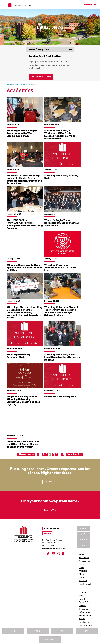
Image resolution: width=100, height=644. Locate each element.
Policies (82, 606)
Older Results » (75, 454)
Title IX (82, 599)
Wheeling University (21, 5)
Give (87, 631)
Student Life (85, 564)
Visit (38, 631)
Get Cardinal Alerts (41, 77)
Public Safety (85, 602)
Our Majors (50, 482)
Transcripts (50, 640)
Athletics (83, 571)
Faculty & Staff (85, 584)
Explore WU (50, 510)
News (82, 568)
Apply (13, 631)
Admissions (84, 561)
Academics (84, 558)
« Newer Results (26, 454)
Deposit (62, 631)
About (82, 555)
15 (63, 454)
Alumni (82, 574)
